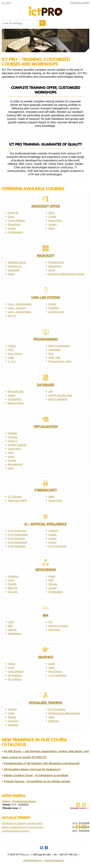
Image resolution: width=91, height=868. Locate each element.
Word (51, 213)
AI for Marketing (17, 546)
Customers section (79, 3)
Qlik (50, 391)
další (84, 805)
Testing (12, 717)
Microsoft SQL (16, 391)
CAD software (16, 671)
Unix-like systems (45, 293)
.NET (11, 350)
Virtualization (45, 422)
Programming (56, 262)
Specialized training (45, 698)
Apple (11, 713)
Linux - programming (19, 312)
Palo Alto (13, 592)
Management (15, 464)
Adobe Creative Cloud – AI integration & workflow (36, 775)
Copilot (52, 217)
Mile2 (51, 497)
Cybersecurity (45, 486)
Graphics (45, 653)
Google (12, 460)
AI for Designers (57, 546)
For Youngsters (57, 709)
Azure (52, 270)
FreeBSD (53, 308)
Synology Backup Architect (16, 831)
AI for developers (17, 542)
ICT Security (15, 497)
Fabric (11, 274)
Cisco (11, 580)
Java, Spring (15, 354)
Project (12, 228)
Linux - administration (20, 304)
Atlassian (13, 725)
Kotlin (11, 357)
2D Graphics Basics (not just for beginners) (32, 769)
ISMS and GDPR (17, 501)
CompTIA (13, 721)
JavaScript (54, 350)
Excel (11, 217)
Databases (14, 270)
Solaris (52, 304)
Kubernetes (14, 449)
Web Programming (59, 346)
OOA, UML (55, 357)
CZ (3, 3)
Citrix (11, 468)
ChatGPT (54, 531)
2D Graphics (15, 675)
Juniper (53, 588)
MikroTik (13, 588)
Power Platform (16, 220)
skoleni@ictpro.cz (32, 860)
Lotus (11, 622)
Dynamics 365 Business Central (66, 274)
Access (52, 224)
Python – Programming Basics (19, 801)
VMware (12, 433)
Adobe (11, 664)
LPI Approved (56, 312)
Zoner (52, 664)
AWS (11, 453)
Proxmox (13, 437)
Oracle (11, 395)
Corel (11, 668)
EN (8, 3)
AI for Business (16, 538)
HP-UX (12, 316)
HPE (51, 580)
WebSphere (14, 634)
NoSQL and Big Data (60, 395)
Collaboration (15, 232)
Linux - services (17, 308)
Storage (53, 584)
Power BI (13, 213)
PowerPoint (55, 220)
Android (12, 709)
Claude (52, 534)
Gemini (52, 542)
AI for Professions (18, 534)
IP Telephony (56, 592)
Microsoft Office (45, 202)
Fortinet (12, 584)
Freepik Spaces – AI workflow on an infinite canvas (37, 781)
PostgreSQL (15, 399)
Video (52, 668)
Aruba (52, 576)
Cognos (12, 630)
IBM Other (54, 630)
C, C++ (12, 361)
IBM (45, 611)
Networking (55, 266)
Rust (51, 354)
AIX (50, 622)
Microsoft (45, 251)
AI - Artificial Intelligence (45, 520)
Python (12, 346)
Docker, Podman (17, 445)
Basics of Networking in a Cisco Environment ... (24, 827)
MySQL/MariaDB (58, 399)
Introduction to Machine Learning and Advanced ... (24, 823)
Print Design (55, 671)
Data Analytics (16, 403)
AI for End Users (17, 531)
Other (52, 228)
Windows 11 (15, 266)
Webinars (54, 721)
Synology (13, 576)
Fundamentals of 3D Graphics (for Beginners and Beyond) (42, 763)
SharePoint (14, 224)
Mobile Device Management (64, 713)
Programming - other (60, 361)
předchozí (78, 805)
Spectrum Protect (58, 626)
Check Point (55, 501)
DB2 (10, 626)
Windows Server (17, 262)
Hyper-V (12, 441)
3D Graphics (15, 679)
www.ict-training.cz (54, 860)
